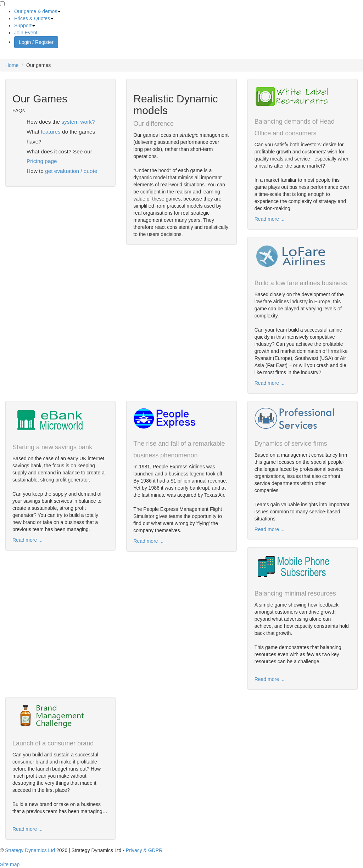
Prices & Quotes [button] (34, 18)
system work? (78, 122)
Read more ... (270, 219)
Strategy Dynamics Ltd (30, 850)
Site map (10, 864)
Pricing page (42, 161)
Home (12, 65)
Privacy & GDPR (144, 850)
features (51, 132)
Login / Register (36, 42)
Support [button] (25, 26)
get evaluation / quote (71, 171)
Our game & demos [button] (37, 11)
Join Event (26, 33)
